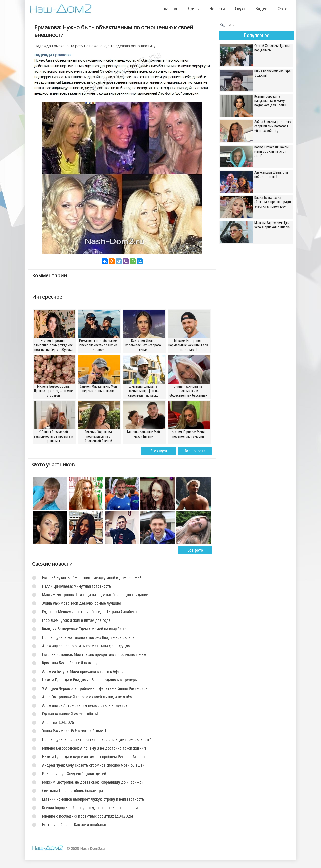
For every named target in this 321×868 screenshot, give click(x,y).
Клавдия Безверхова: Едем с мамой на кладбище (84, 629)
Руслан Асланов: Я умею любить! (70, 714)
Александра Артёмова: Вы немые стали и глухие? (85, 706)
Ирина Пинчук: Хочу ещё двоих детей (74, 774)
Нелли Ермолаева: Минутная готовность (77, 586)
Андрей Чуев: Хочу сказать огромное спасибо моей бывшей (93, 765)
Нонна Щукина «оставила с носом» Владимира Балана (88, 637)
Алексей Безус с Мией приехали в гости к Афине (83, 671)
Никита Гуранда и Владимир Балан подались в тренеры (90, 680)
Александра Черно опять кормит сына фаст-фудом (86, 646)
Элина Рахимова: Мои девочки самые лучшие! (82, 603)
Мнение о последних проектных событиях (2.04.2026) (88, 816)
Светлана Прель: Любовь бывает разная (76, 791)
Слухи (240, 9)
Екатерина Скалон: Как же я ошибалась (75, 825)
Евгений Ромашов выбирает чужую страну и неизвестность (93, 799)
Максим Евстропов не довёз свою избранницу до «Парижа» (93, 782)
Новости (217, 9)
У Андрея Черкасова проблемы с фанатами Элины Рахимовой (95, 689)
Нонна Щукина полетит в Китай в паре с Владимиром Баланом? (97, 740)
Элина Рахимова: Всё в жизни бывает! (74, 731)
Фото (282, 9)
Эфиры (193, 9)
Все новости (195, 451)
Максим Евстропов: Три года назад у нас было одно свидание (95, 595)
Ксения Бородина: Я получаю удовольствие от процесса (90, 808)
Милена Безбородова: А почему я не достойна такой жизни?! (94, 748)
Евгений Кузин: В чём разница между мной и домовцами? (92, 578)
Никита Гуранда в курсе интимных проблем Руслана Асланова (95, 757)
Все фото (195, 550)
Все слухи (159, 451)
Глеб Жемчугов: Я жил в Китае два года (76, 620)
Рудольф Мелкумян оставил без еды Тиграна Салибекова (91, 612)
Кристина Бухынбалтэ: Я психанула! (72, 663)
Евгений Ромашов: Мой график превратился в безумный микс (95, 654)
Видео (261, 9)
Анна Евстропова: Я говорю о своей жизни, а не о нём (87, 697)
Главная (170, 9)
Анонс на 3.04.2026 (58, 723)
